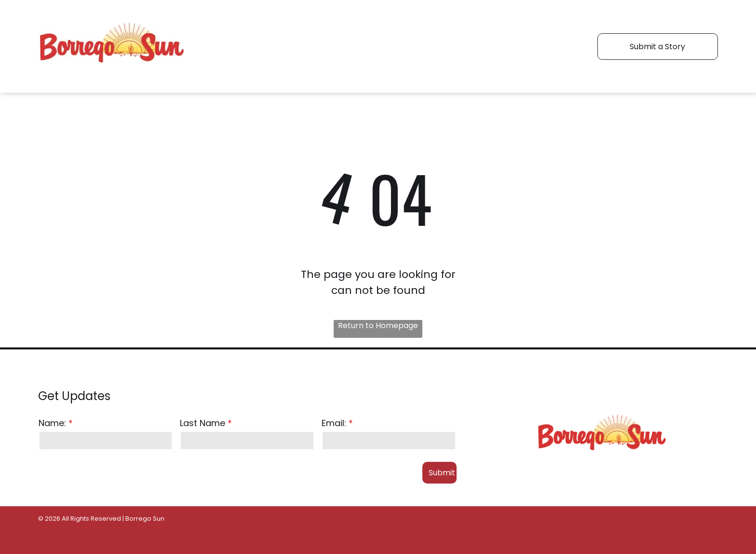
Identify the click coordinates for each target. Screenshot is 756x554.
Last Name (202, 423)
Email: (334, 423)
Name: (52, 423)
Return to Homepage (378, 325)
